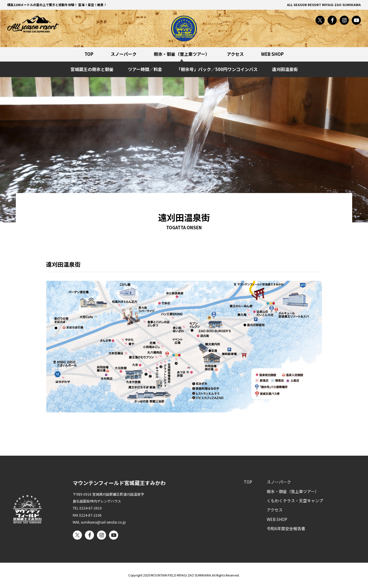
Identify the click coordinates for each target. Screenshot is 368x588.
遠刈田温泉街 (285, 69)
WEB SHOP (272, 54)
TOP (89, 54)
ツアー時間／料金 (145, 69)
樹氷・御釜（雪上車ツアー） (182, 54)
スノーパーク (124, 54)
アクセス (235, 54)
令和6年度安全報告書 (286, 528)
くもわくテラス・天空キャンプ (295, 501)
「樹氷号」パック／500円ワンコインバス (217, 69)
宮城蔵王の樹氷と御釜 (92, 69)
